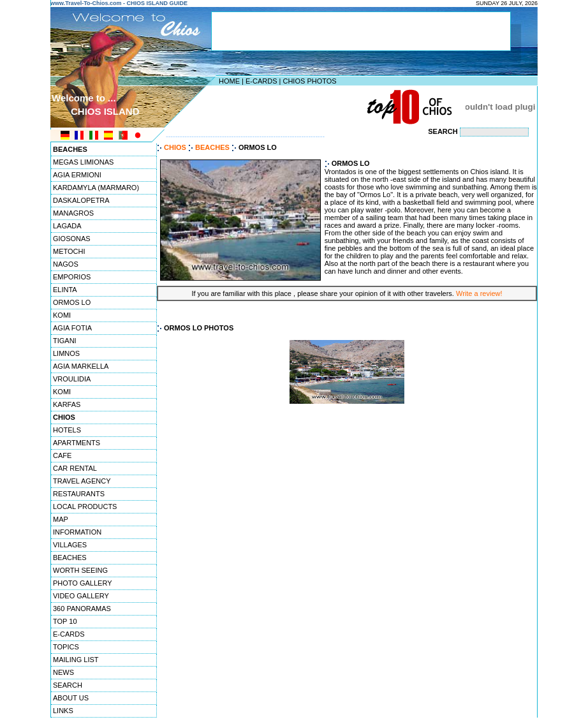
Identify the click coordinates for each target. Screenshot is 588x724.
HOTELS (67, 430)
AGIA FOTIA (72, 328)
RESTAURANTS (79, 494)
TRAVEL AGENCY (82, 481)
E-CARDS (261, 81)
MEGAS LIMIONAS (83, 162)
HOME (229, 81)
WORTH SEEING (80, 570)
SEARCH (68, 685)
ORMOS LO (72, 302)
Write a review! (479, 293)
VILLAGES (70, 545)
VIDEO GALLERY (81, 596)
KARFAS (67, 404)
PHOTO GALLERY (83, 583)
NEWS (63, 672)
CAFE (62, 455)
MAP (61, 519)
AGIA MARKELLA (81, 366)
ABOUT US (71, 698)
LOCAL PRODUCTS (85, 506)
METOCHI (69, 251)
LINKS (63, 711)
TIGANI (65, 341)
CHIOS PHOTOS (309, 81)
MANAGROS (73, 213)
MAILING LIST (76, 660)
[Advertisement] (291, 107)
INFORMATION (77, 532)
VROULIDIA (72, 379)
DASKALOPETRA (81, 200)
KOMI (62, 315)
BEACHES (70, 558)
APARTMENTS (77, 443)
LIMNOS (66, 353)
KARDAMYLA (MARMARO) (96, 188)
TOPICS (66, 647)
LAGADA (67, 226)
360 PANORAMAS (82, 609)
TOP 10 (65, 621)
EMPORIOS (72, 277)
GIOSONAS (72, 239)
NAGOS (66, 264)
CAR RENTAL (75, 468)
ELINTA (65, 290)
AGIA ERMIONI (77, 175)
